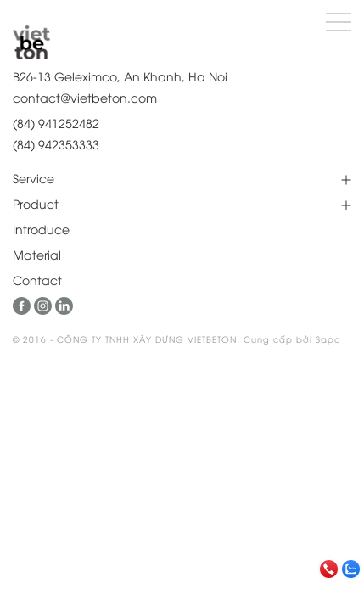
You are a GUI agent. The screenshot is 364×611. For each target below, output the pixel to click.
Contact (37, 280)
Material (37, 254)
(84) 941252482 (56, 123)
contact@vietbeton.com (85, 97)
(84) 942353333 (56, 144)
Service (34, 178)
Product (36, 203)
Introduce (41, 229)
